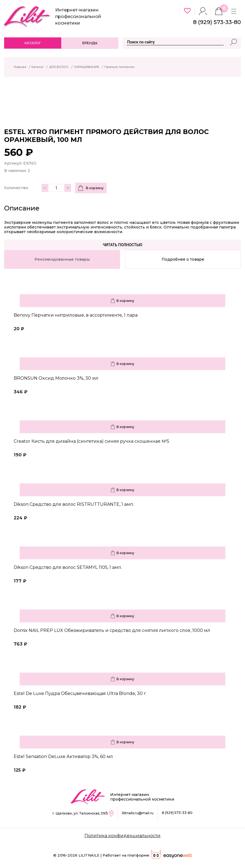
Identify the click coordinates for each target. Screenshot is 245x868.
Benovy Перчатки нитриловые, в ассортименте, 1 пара (76, 315)
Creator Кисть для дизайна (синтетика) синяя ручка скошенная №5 (91, 441)
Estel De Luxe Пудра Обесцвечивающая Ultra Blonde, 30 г (80, 693)
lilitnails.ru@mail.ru (138, 813)
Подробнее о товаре (183, 259)
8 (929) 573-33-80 (177, 813)
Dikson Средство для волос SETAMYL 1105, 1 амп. (68, 567)
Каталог (33, 43)
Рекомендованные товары (62, 259)
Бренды (90, 43)
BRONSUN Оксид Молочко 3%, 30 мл (56, 378)
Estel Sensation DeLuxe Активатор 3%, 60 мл (63, 756)
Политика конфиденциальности (122, 836)
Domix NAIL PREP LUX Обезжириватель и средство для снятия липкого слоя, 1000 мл (112, 630)
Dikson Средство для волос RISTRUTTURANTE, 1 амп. (74, 504)
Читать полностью (123, 245)
